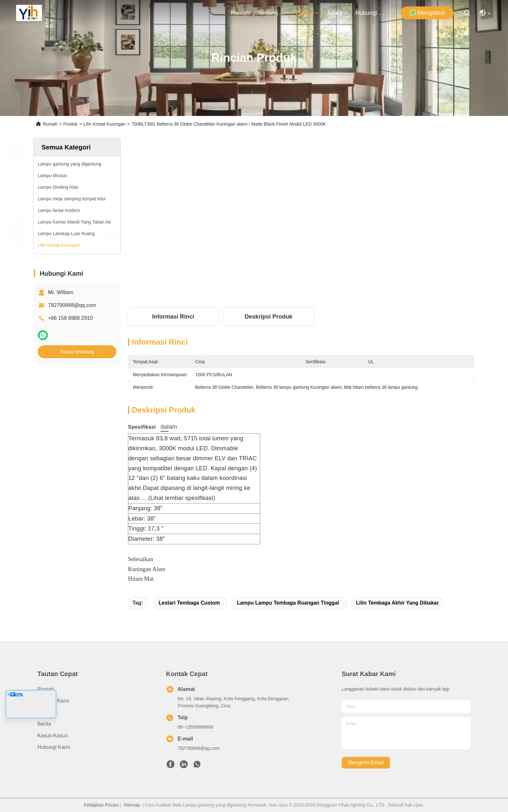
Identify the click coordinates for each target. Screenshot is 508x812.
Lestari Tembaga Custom (189, 603)
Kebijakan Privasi (101, 805)
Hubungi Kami (371, 13)
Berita (44, 724)
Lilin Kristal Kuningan (105, 124)
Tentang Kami (273, 13)
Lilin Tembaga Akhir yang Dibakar (398, 603)
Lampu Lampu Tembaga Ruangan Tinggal (288, 603)
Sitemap (132, 805)
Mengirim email (366, 763)
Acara (337, 13)
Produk (308, 13)
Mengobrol (427, 13)
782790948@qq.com (72, 305)
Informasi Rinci (173, 317)
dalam (165, 427)
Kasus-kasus (53, 736)
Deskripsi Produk (269, 317)
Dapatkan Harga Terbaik (360, 280)
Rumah (240, 13)
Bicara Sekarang (77, 352)
